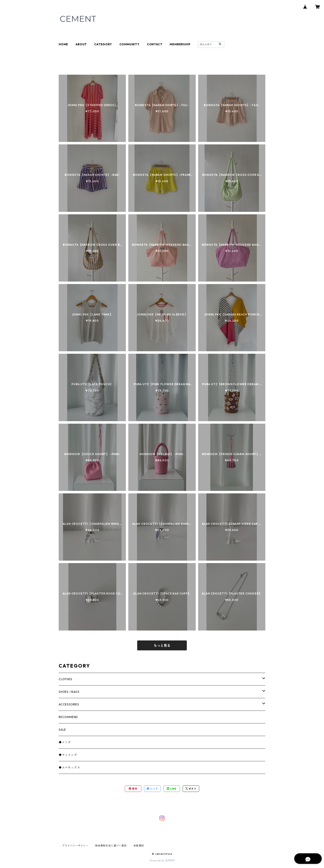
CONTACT (155, 44)
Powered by (162, 860)
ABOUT (81, 44)
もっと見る (162, 645)
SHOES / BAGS (69, 692)
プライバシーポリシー (75, 846)
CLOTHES (66, 679)
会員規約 (139, 846)
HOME (63, 44)
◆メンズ (65, 742)
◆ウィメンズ (68, 755)
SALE (62, 730)
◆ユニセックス (69, 767)
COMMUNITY (129, 44)
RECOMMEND (68, 717)
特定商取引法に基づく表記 (111, 846)
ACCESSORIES (69, 704)
